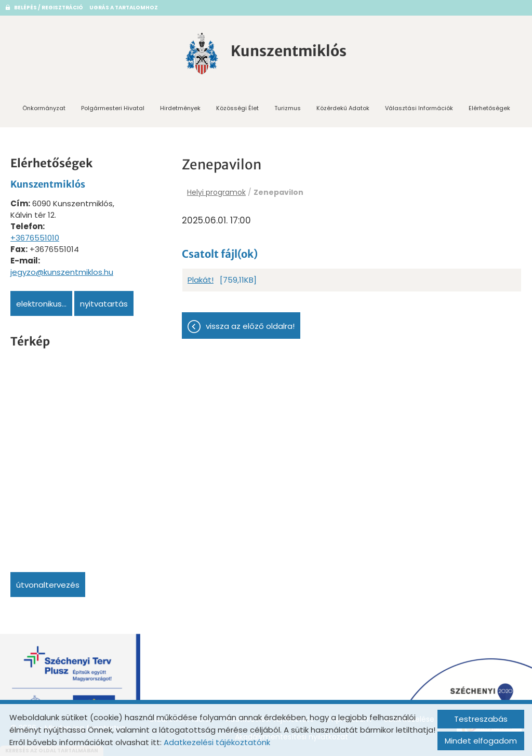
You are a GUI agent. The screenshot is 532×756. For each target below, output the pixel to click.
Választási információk (419, 108)
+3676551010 (35, 238)
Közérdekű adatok (343, 108)
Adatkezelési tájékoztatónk (217, 742)
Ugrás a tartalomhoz (124, 8)
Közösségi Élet (237, 108)
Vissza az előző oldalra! (250, 326)
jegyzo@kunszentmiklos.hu (62, 272)
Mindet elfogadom (481, 741)
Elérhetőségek (489, 108)
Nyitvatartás (104, 304)
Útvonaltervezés (48, 585)
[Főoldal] (202, 54)
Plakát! (201, 280)
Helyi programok (216, 192)
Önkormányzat (44, 108)
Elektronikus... (41, 304)
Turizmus (288, 108)
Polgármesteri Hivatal (113, 108)
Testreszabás (481, 719)
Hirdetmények (180, 108)
